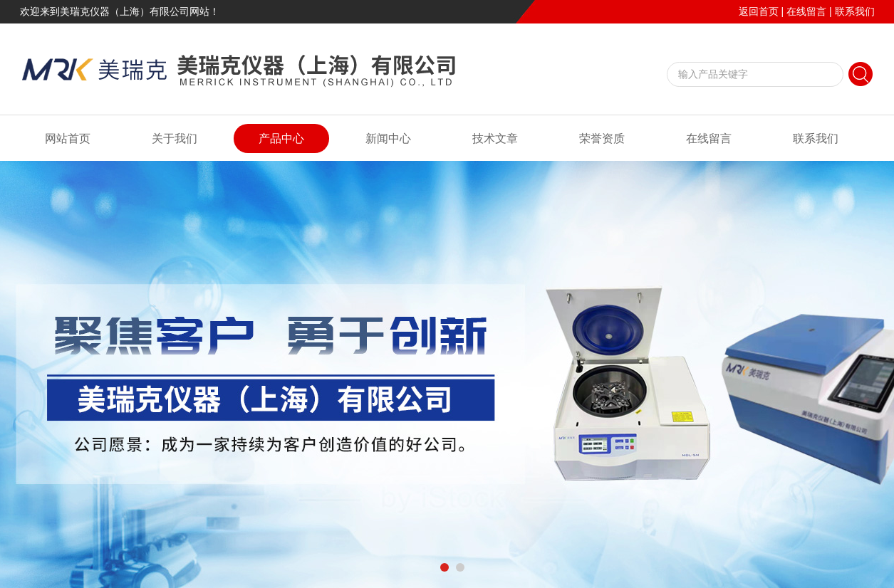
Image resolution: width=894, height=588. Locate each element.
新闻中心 (388, 138)
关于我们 (175, 138)
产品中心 (281, 138)
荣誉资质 (602, 138)
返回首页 (759, 11)
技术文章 (495, 138)
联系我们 (855, 11)
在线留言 (806, 11)
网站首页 (68, 138)
